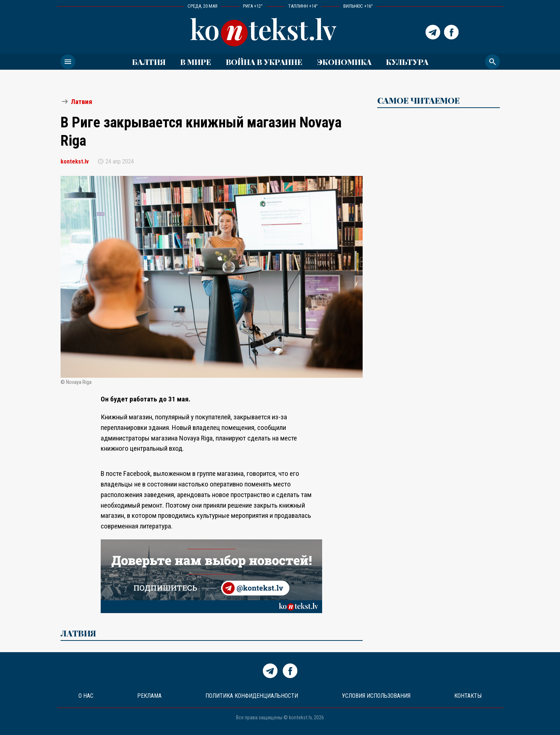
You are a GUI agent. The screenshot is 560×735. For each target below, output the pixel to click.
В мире (196, 62)
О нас (86, 696)
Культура (407, 62)
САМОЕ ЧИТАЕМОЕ (418, 100)
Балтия (149, 62)
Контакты (468, 696)
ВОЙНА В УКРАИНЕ (264, 62)
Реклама (149, 696)
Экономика (344, 62)
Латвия (82, 102)
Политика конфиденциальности (252, 696)
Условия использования (376, 696)
